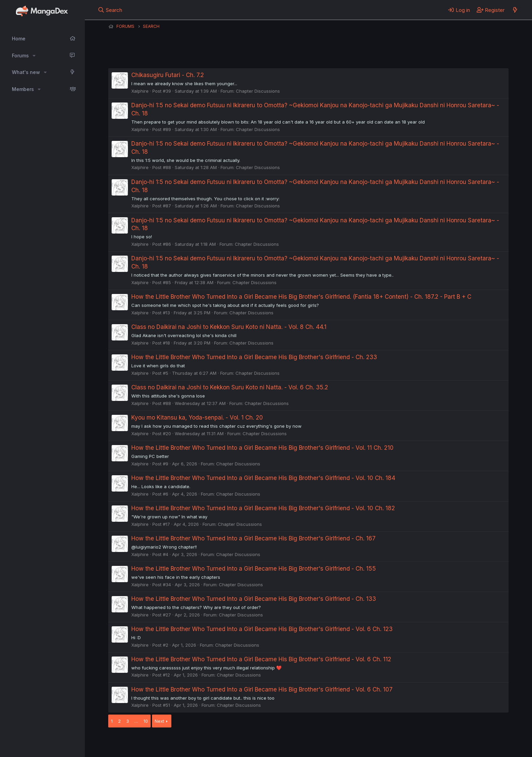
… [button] (136, 721)
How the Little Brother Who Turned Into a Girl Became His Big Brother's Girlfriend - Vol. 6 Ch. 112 (261, 659)
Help (303, 743)
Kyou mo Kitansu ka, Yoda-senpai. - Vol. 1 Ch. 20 (197, 418)
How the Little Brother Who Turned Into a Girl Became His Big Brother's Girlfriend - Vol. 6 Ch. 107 (262, 689)
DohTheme (444, 747)
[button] (34, 56)
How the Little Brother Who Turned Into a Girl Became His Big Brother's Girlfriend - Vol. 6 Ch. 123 (262, 629)
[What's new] (515, 10)
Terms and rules (234, 743)
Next (159, 721)
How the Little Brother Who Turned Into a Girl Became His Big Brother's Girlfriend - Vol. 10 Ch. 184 (263, 478)
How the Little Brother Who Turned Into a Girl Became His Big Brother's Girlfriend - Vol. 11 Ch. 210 (262, 448)
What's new (26, 72)
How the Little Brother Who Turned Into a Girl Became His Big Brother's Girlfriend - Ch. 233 (254, 357)
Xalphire (140, 91)
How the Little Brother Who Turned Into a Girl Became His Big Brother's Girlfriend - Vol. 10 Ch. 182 (263, 508)
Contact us (197, 743)
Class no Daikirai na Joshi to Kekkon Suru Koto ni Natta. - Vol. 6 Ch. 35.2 (230, 387)
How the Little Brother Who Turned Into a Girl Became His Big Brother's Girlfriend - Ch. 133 (254, 599)
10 (146, 721)
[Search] (110, 10)
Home (19, 39)
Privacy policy (274, 743)
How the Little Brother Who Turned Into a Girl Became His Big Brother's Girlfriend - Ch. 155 (254, 569)
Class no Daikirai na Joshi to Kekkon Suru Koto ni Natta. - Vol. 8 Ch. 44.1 (229, 327)
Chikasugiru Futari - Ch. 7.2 (168, 75)
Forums (20, 56)
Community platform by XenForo (453, 742)
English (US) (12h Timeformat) (143, 743)
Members (23, 89)
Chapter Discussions (258, 91)
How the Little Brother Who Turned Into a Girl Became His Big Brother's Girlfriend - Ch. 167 (253, 538)
